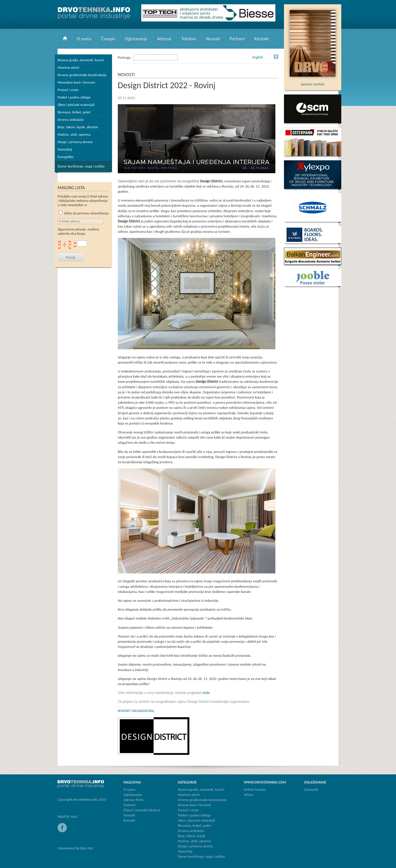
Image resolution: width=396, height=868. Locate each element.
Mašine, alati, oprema (74, 134)
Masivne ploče (68, 67)
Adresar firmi (133, 800)
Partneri (237, 39)
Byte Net (87, 848)
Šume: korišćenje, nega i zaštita (81, 166)
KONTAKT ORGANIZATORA (136, 711)
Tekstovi (189, 39)
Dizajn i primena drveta (75, 142)
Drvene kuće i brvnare (195, 805)
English (258, 57)
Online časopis (255, 789)
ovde (206, 693)
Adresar (164, 39)
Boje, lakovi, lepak (192, 836)
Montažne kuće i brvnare (76, 82)
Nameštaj (65, 149)
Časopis (108, 39)
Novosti (213, 39)
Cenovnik (311, 789)
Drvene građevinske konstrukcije (82, 75)
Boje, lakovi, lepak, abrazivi (78, 127)
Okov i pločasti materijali (76, 105)
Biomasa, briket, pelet (74, 112)
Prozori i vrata (68, 90)
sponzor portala (313, 82)
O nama (84, 39)
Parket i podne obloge (74, 97)
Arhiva (249, 795)
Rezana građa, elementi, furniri (81, 60)
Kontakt (262, 39)
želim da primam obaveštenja (84, 213)
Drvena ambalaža (71, 120)
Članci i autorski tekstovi (142, 810)
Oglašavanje (136, 39)
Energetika (66, 157)
